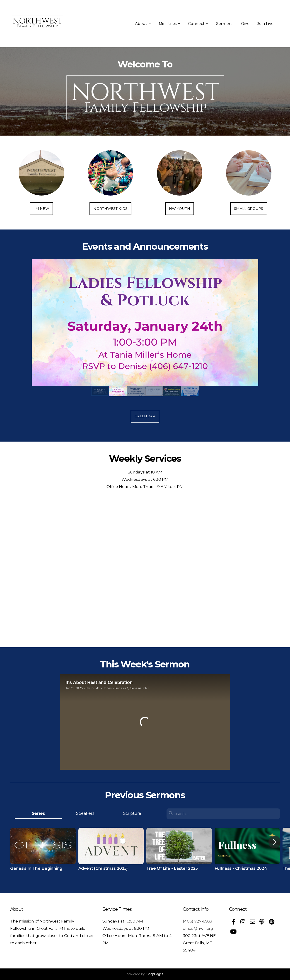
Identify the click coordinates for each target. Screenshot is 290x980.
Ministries (170, 24)
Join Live (265, 24)
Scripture (132, 813)
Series (38, 813)
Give (245, 24)
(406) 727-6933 (197, 921)
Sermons (225, 24)
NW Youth (180, 209)
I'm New (41, 209)
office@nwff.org (198, 928)
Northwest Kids (110, 209)
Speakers (85, 813)
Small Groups (249, 209)
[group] (43, 853)
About (143, 24)
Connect (198, 24)
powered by (145, 974)
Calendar (145, 416)
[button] (274, 842)
